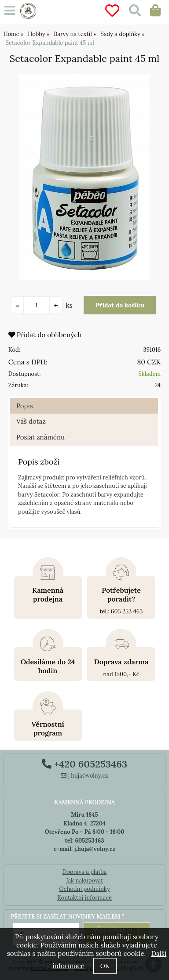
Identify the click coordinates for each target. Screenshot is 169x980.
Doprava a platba (84, 872)
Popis (25, 406)
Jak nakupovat (85, 881)
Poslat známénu (40, 437)
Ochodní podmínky (84, 889)
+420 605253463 (84, 764)
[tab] (84, 398)
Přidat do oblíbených (45, 335)
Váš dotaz (31, 421)
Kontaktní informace (84, 898)
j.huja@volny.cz (84, 776)
